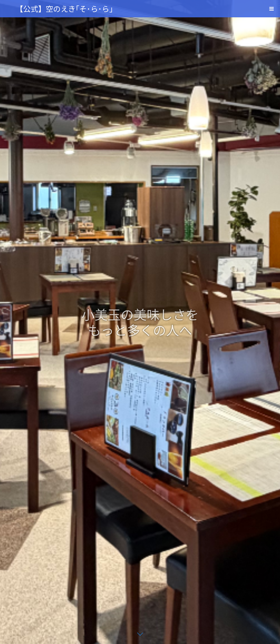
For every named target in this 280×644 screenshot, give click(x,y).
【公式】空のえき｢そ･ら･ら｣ (64, 9)
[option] (140, 322)
